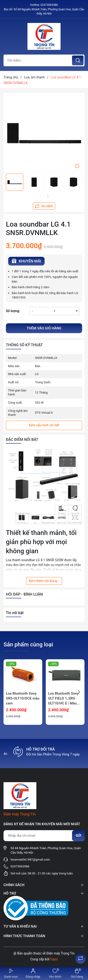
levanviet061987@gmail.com (30, 860)
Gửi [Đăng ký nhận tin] (78, 836)
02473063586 (49, 5)
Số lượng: (13, 311)
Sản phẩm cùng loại (28, 645)
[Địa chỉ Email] (44, 836)
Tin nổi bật (15, 613)
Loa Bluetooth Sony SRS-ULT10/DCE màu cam (23, 698)
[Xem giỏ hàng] (77, 974)
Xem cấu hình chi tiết (44, 425)
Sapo (54, 959)
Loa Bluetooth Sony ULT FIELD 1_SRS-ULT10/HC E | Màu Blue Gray (63, 699)
